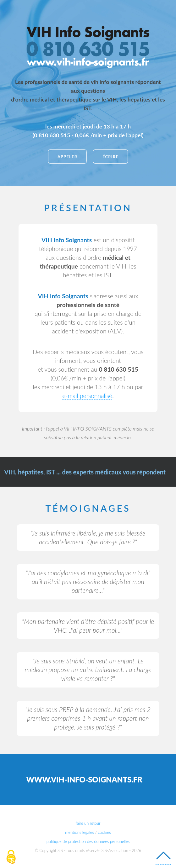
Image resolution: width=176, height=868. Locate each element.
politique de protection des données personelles (88, 841)
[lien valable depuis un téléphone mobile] (118, 369)
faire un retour (88, 823)
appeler (67, 157)
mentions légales (80, 832)
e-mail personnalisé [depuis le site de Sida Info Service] (87, 396)
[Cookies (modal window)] (11, 857)
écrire (110, 157)
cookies (104, 832)
